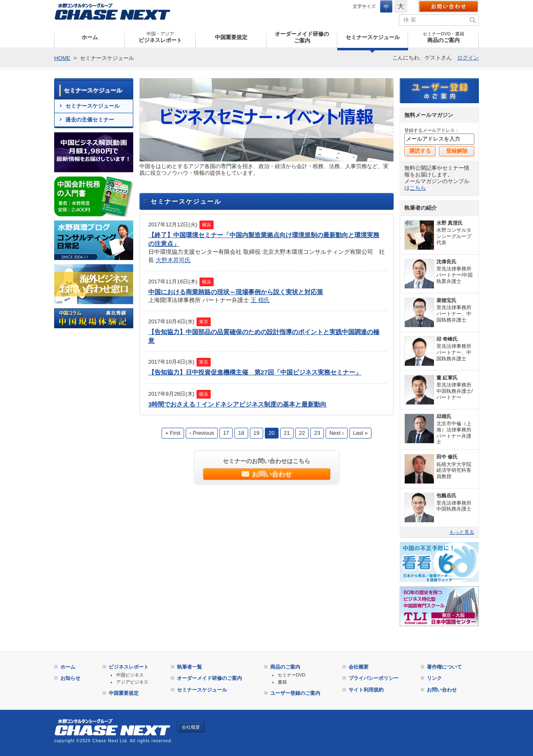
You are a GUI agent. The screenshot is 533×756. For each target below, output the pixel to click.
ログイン (468, 58)
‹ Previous (202, 433)
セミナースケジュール (373, 37)
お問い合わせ (448, 6)
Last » (360, 433)
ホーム (90, 37)
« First (173, 433)
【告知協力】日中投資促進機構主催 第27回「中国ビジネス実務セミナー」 (255, 372)
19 (257, 433)
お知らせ (70, 678)
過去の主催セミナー (90, 120)
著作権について (444, 667)
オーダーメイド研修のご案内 (302, 37)
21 (287, 433)
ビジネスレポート (160, 37)
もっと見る (462, 532)
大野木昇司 (170, 260)
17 (226, 433)
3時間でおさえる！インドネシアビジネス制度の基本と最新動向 (237, 404)
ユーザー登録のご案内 (439, 91)
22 (302, 433)
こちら (418, 188)
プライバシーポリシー (374, 678)
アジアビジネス (132, 682)
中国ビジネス (130, 675)
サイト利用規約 (366, 690)
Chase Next (112, 11)
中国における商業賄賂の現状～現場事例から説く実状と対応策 (236, 292)
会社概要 (359, 667)
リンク (434, 678)
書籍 (282, 682)
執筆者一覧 (189, 667)
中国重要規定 (231, 37)
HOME (62, 58)
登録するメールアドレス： (432, 130)
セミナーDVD (292, 675)
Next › (337, 433)
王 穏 (257, 300)
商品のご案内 (443, 37)
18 (241, 433)
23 (317, 433)
